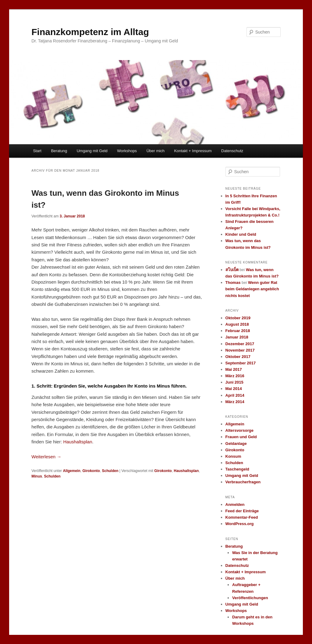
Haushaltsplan (78, 442)
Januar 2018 (237, 337)
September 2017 (241, 363)
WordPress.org (240, 524)
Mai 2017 (234, 369)
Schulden (110, 471)
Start (37, 151)
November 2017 (240, 350)
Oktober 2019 (238, 318)
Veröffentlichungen (250, 598)
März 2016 (235, 376)
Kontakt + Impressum (193, 151)
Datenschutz (232, 151)
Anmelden (235, 504)
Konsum (233, 456)
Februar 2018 (238, 331)
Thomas (233, 283)
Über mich (156, 151)
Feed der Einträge (242, 511)
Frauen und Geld (241, 437)
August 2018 (237, 324)
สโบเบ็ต (232, 270)
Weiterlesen (46, 457)
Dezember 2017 (240, 344)
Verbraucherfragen (243, 482)
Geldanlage (236, 444)
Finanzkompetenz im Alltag (90, 32)
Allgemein (71, 471)
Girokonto (91, 471)
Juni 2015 (234, 382)
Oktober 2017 (238, 357)
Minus (37, 476)
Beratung (59, 151)
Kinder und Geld (241, 234)
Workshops (127, 151)
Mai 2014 (234, 389)
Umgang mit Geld (92, 151)
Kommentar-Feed (242, 517)
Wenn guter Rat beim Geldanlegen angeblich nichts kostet (252, 289)
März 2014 (235, 402)
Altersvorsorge (239, 430)
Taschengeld (238, 469)
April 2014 (235, 395)
